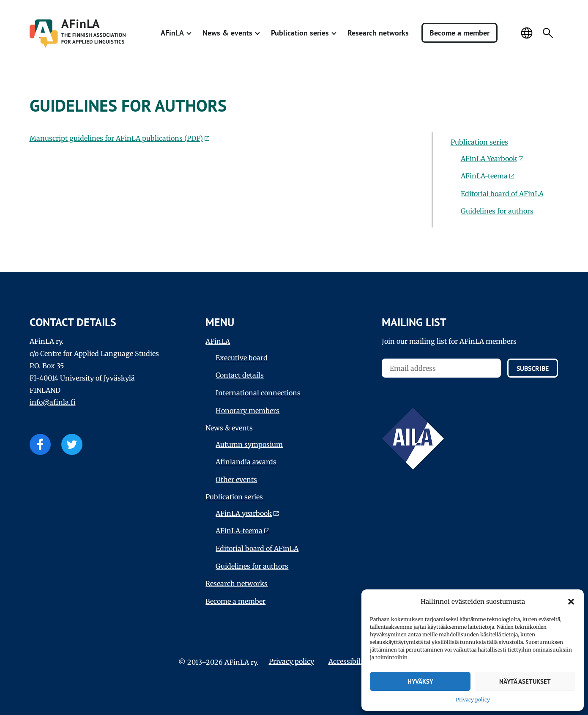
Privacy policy (473, 700)
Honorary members (248, 411)
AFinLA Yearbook (489, 159)
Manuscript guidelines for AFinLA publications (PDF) (116, 138)
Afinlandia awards (246, 462)
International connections (258, 393)
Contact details (240, 375)
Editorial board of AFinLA (502, 194)
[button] (571, 602)
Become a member (459, 33)
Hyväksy (420, 681)
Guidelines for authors (497, 211)
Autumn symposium (249, 444)
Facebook (40, 444)
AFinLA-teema (484, 176)
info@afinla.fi (53, 402)
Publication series (300, 33)
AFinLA (172, 33)
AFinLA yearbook (244, 513)
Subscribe (533, 368)
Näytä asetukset (525, 681)
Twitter (72, 444)
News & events (227, 33)
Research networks (378, 33)
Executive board (242, 358)
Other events (236, 479)
